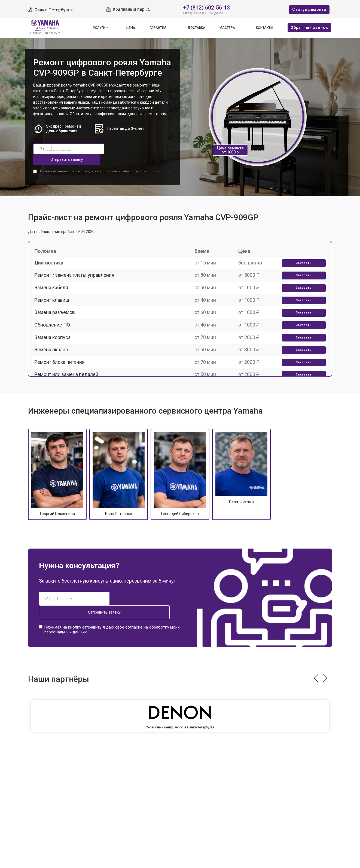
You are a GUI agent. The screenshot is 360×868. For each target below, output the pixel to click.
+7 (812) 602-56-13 (207, 7)
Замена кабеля (54, 297)
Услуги (99, 28)
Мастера (227, 28)
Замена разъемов (58, 335)
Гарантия (158, 28)
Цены (131, 28)
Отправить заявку (131, 149)
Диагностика (52, 259)
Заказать (301, 260)
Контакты (265, 28)
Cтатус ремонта (309, 10)
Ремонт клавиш (55, 316)
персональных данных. (66, 616)
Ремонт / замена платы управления (78, 278)
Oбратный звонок (309, 27)
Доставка (196, 28)
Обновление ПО (55, 354)
